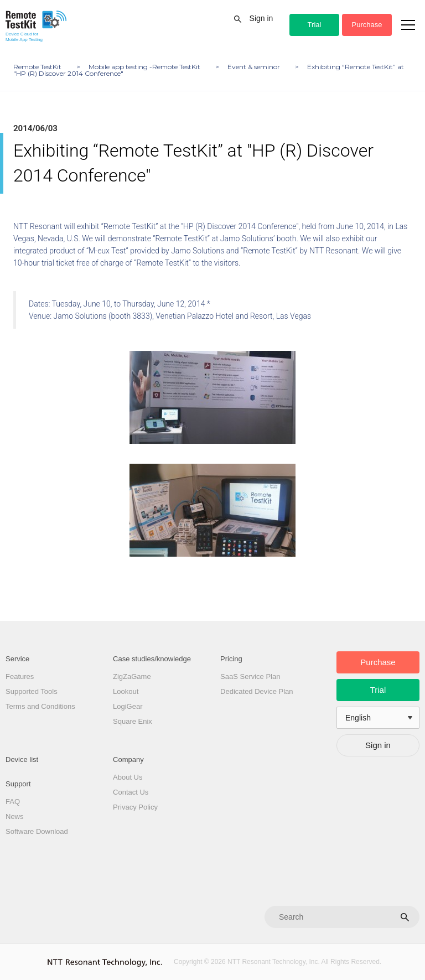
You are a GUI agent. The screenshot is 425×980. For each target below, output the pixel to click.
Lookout (126, 691)
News (15, 816)
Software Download (37, 831)
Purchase (367, 25)
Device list (22, 759)
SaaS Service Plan (250, 676)
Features (20, 676)
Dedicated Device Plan (257, 691)
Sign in (261, 18)
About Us (128, 777)
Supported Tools (32, 691)
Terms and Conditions (40, 706)
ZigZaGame (132, 676)
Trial (315, 25)
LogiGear (128, 706)
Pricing (231, 659)
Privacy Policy (135, 807)
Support (18, 784)
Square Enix (133, 721)
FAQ (13, 802)
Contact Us (131, 792)
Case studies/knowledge (152, 659)
